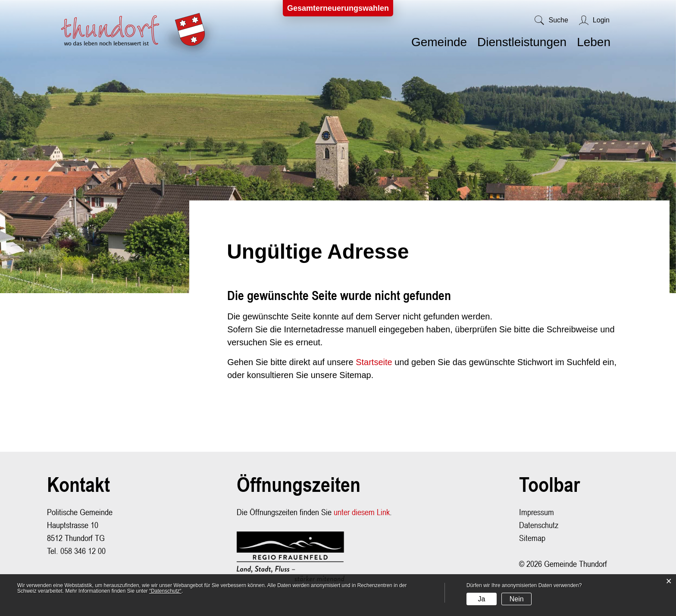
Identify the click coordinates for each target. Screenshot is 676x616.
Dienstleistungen (522, 42)
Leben (594, 42)
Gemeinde (439, 42)
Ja (481, 599)
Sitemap (532, 538)
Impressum (537, 512)
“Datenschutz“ (165, 591)
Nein (517, 599)
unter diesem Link (362, 512)
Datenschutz (539, 525)
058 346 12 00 (83, 551)
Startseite (374, 362)
